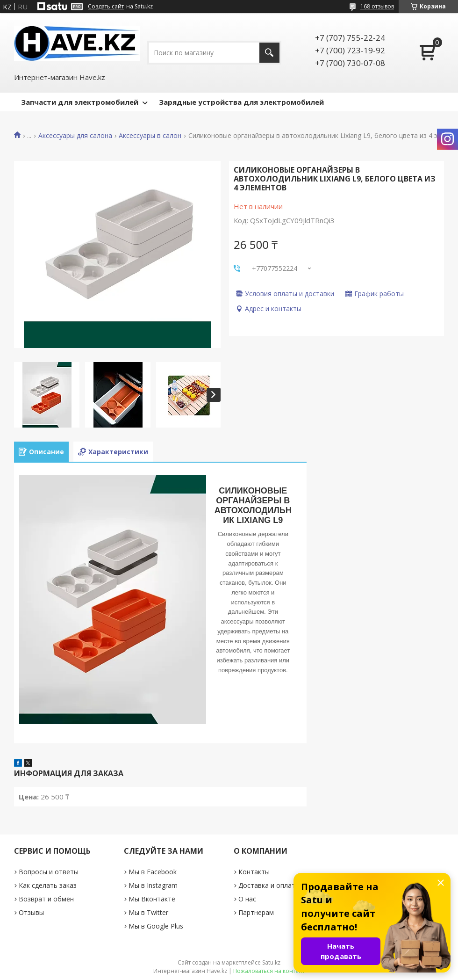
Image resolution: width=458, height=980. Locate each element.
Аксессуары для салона (75, 136)
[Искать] (269, 53)
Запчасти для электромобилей (80, 102)
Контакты (254, 872)
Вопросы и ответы (49, 872)
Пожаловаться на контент (269, 971)
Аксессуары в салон (150, 136)
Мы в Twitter (148, 912)
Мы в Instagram (153, 885)
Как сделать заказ (48, 885)
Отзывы (31, 912)
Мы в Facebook (153, 872)
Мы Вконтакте (152, 899)
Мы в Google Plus (156, 926)
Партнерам (256, 912)
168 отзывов (377, 6)
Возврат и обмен (46, 899)
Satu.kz (271, 962)
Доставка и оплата (269, 885)
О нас (247, 899)
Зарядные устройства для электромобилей (241, 102)
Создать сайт (106, 7)
